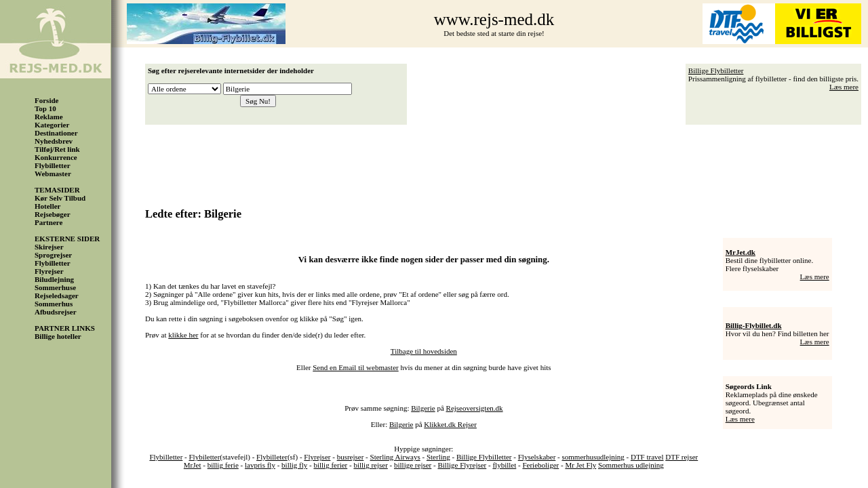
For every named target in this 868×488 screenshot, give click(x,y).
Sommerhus (54, 304)
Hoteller (47, 206)
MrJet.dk (741, 252)
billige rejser (413, 465)
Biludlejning (54, 279)
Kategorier (52, 125)
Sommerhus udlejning (631, 465)
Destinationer (56, 133)
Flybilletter (53, 165)
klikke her (183, 335)
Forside (46, 100)
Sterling (438, 457)
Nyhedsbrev (54, 141)
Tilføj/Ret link (57, 149)
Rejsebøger (53, 214)
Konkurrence (56, 157)
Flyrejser (49, 271)
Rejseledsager (57, 296)
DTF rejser (682, 457)
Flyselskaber (537, 457)
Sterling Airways (395, 457)
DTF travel (647, 457)
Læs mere (844, 87)
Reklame (49, 117)
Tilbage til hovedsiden (424, 351)
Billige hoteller (58, 336)
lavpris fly (260, 465)
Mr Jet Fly (580, 465)
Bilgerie (423, 408)
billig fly (294, 465)
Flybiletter (205, 457)
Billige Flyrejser (462, 465)
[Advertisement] (507, 161)
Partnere (48, 222)
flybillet (504, 465)
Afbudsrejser (56, 312)
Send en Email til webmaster (355, 367)
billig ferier (330, 465)
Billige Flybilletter (716, 70)
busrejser (351, 457)
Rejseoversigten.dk (475, 408)
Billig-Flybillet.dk (754, 325)
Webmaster (53, 174)
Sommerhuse (55, 287)
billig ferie (223, 465)
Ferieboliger (540, 465)
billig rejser (370, 465)
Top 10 (45, 108)
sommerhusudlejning (593, 457)
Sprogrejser (53, 255)
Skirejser (49, 247)
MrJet (193, 465)
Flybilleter (272, 457)
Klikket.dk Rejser (450, 424)
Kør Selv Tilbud (60, 198)
